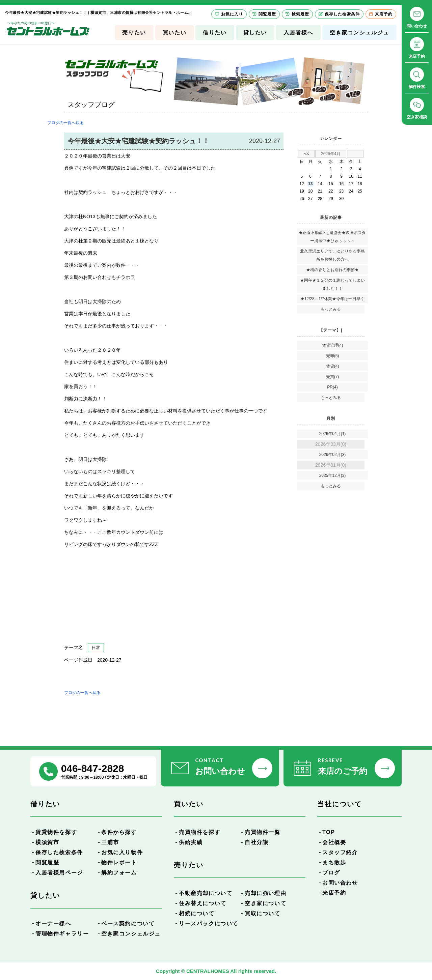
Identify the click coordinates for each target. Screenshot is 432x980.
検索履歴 (297, 14)
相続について (197, 913)
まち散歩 (334, 862)
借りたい (215, 33)
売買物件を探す (200, 832)
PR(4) (332, 387)
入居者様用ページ (59, 873)
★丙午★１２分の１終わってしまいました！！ (332, 284)
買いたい (174, 33)
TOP (329, 832)
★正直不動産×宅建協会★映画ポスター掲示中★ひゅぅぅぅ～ (332, 237)
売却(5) (333, 356)
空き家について (265, 903)
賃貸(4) (333, 366)
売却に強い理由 (265, 893)
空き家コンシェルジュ (359, 33)
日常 (96, 648)
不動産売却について (206, 893)
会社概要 (334, 842)
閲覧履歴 (47, 862)
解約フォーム (119, 873)
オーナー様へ (53, 924)
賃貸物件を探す (56, 832)
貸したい (255, 33)
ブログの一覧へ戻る (65, 123)
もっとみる (331, 309)
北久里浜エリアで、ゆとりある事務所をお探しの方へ (332, 255)
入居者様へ (298, 33)
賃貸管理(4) (333, 345)
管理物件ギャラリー (62, 934)
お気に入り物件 (122, 852)
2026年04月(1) (333, 434)
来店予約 (334, 893)
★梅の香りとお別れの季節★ (332, 270)
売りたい (134, 33)
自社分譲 (256, 842)
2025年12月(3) (333, 475)
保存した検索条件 (59, 852)
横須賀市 (47, 842)
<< (306, 154)
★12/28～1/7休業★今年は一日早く (333, 299)
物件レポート (119, 862)
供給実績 (191, 842)
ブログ (331, 873)
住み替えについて (203, 903)
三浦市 (110, 842)
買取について (263, 913)
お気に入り (229, 14)
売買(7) (333, 377)
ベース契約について (128, 924)
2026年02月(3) (333, 455)
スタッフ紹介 (340, 852)
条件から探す (119, 832)
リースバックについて (209, 924)
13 (310, 184)
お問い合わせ (340, 883)
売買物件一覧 (263, 832)
